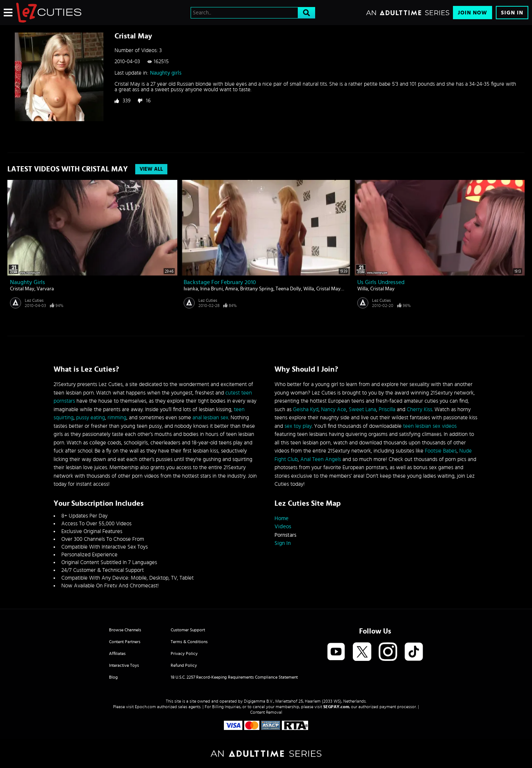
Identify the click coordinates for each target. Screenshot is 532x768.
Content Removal (266, 712)
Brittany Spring (257, 289)
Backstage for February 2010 (220, 282)
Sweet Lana (362, 409)
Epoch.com (145, 707)
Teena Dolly (288, 289)
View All (151, 169)
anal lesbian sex (210, 418)
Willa (309, 289)
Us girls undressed (381, 282)
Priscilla (387, 409)
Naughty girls (166, 73)
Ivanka (191, 289)
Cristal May (22, 289)
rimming (117, 418)
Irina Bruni (212, 289)
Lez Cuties (34, 300)
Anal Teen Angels (321, 459)
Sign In (512, 13)
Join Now (473, 13)
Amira (231, 289)
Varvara (45, 289)
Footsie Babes (441, 451)
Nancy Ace (334, 409)
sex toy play (298, 426)
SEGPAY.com (336, 707)
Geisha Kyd (306, 409)
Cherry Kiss (420, 409)
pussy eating (91, 418)
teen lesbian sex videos (430, 426)
